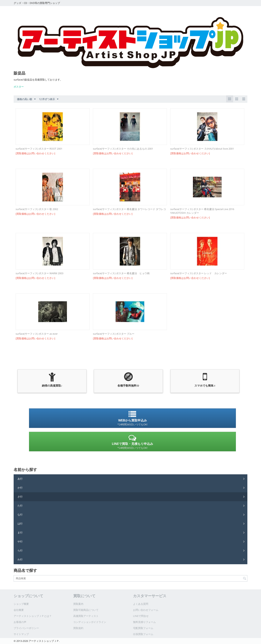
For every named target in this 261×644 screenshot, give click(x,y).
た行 (20, 506)
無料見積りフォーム (144, 622)
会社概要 (19, 610)
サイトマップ (21, 634)
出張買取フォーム (143, 634)
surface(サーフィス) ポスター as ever (37, 334)
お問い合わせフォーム (146, 610)
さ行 (20, 497)
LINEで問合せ (141, 616)
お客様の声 (20, 622)
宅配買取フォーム (143, 628)
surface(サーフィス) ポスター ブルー (114, 334)
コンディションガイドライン (90, 622)
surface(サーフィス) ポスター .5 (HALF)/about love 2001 (202, 149)
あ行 (20, 479)
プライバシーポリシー (26, 628)
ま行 (20, 532)
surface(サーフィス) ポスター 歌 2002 (37, 209)
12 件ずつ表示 (49, 99)
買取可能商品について (86, 610)
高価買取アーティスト (86, 616)
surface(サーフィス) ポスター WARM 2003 (39, 273)
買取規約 (78, 628)
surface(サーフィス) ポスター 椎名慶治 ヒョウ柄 (121, 273)
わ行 (20, 559)
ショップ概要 (21, 604)
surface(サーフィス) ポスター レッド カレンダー (199, 273)
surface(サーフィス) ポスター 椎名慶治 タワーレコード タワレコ (129, 209)
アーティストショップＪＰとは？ (33, 616)
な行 (20, 514)
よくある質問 (141, 604)
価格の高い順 (26, 99)
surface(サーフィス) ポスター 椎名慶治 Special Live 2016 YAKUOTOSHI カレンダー (202, 211)
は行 (20, 523)
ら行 (20, 550)
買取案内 (78, 604)
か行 (20, 488)
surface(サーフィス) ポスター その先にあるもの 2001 (123, 149)
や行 (20, 541)
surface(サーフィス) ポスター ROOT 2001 (39, 149)
